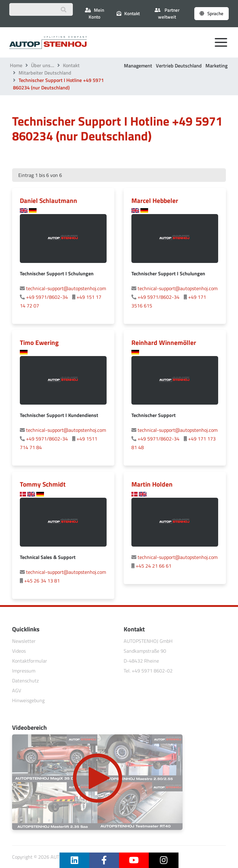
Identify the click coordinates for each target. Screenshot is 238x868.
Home (16, 65)
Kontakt (71, 65)
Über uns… (43, 65)
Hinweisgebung (28, 700)
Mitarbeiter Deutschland (45, 73)
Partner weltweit (167, 14)
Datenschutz (25, 681)
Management (138, 66)
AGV (17, 690)
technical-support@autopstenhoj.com (66, 288)
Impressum (24, 671)
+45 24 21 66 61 (154, 566)
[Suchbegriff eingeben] (41, 9)
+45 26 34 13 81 (42, 581)
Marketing (216, 66)
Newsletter (24, 641)
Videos (19, 651)
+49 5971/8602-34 (47, 297)
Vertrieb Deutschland (179, 66)
